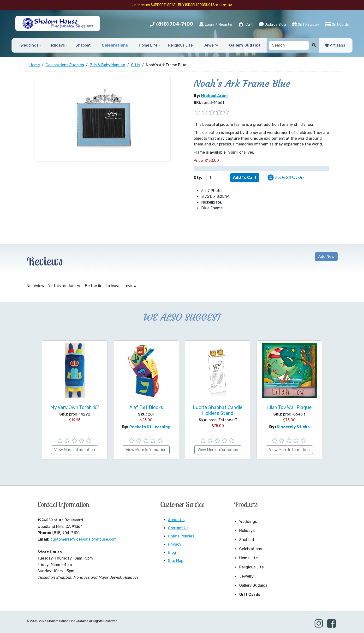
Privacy (175, 544)
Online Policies (181, 536)
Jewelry (246, 576)
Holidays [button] (57, 45)
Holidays (247, 531)
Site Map (176, 561)
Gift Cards (337, 24)
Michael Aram (214, 96)
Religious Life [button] (180, 45)
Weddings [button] (30, 45)
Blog (172, 552)
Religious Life (251, 567)
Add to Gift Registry (290, 178)
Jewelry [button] (211, 45)
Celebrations (251, 549)
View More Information (75, 450)
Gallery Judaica (253, 585)
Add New (326, 256)
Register (226, 24)
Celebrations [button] (115, 45)
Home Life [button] (148, 45)
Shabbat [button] (83, 45)
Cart (245, 24)
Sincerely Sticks (293, 427)
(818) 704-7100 (175, 24)
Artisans (335, 45)
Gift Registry (306, 24)
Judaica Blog (272, 24)
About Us (176, 520)
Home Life (248, 558)
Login (207, 24)
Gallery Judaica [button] (245, 45)
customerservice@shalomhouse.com (84, 539)
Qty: (198, 178)
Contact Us (178, 528)
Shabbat (247, 540)
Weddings (248, 521)
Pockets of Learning (150, 427)
